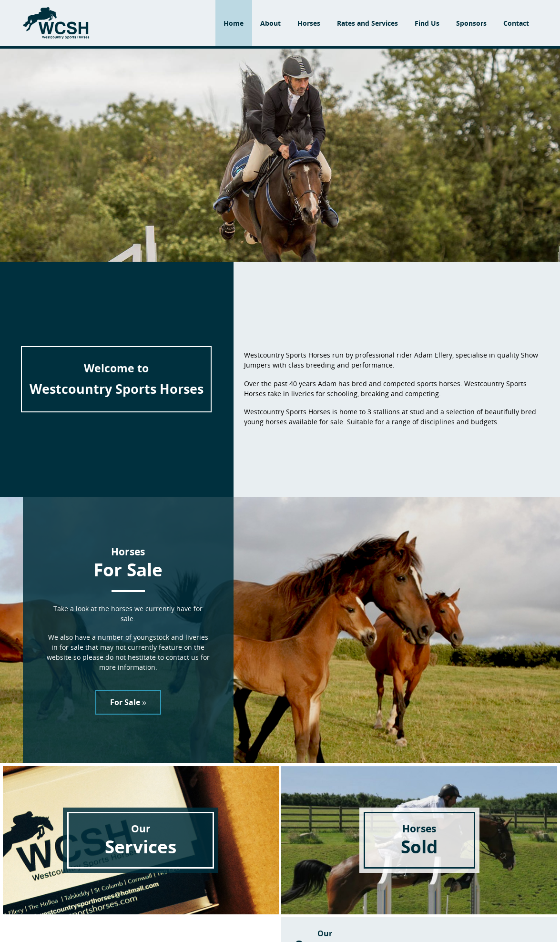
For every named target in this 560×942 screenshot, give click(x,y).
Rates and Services (367, 23)
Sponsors (471, 23)
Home (234, 23)
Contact (516, 23)
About (270, 23)
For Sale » (128, 702)
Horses (309, 23)
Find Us (427, 23)
